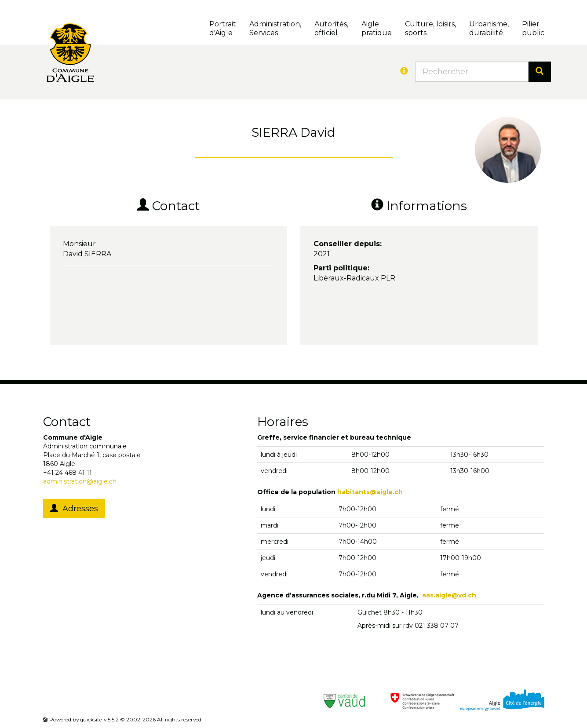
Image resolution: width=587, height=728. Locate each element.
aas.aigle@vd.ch (449, 595)
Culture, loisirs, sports (430, 28)
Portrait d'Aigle (223, 28)
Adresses (74, 509)
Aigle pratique (377, 28)
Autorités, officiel (331, 28)
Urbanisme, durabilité (489, 28)
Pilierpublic (533, 28)
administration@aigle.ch (80, 481)
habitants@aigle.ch (370, 492)
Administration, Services (275, 28)
